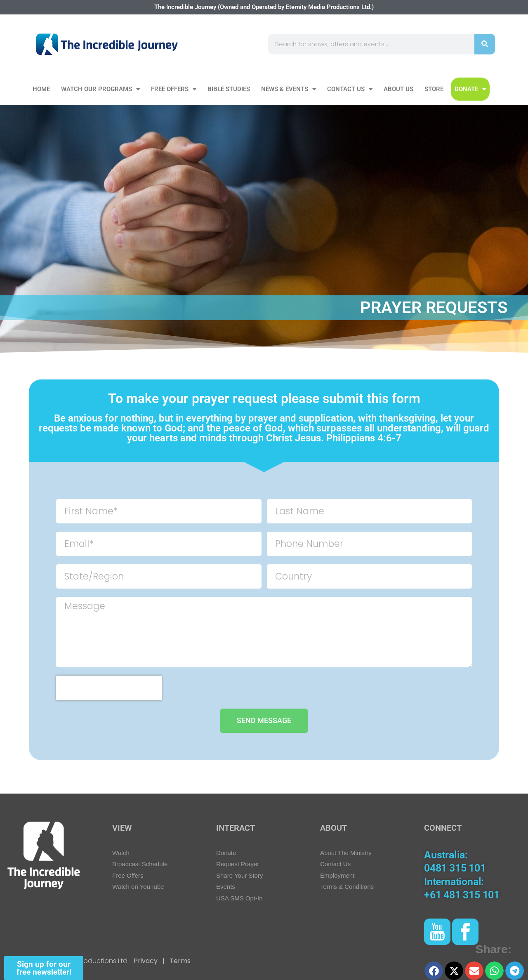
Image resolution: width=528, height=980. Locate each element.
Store (434, 89)
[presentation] (109, 688)
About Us (398, 89)
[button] (434, 971)
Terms (179, 961)
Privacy (146, 961)
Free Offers (174, 89)
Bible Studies (229, 89)
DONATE (470, 89)
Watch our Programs (100, 89)
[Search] (485, 44)
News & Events (289, 89)
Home (41, 89)
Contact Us (350, 89)
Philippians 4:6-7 (364, 438)
